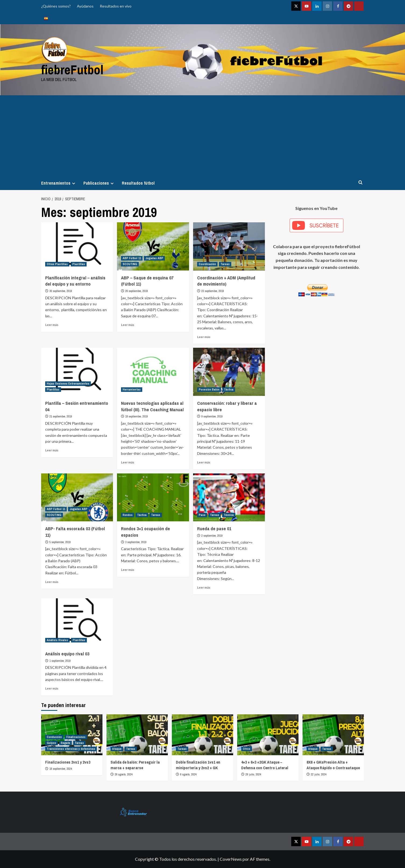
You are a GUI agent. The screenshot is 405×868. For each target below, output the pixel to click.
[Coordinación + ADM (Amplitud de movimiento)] (229, 246)
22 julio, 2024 (319, 774)
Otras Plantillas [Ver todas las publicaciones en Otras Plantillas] (57, 264)
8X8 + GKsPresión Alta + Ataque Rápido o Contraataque (333, 765)
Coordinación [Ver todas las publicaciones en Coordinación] (207, 264)
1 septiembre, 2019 (60, 661)
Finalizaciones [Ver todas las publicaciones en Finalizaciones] (76, 737)
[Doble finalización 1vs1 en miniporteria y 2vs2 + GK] (202, 735)
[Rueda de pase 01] (229, 497)
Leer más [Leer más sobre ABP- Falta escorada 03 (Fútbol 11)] (52, 582)
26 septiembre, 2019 (137, 291)
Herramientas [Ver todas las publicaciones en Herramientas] (132, 389)
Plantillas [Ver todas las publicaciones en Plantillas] (79, 264)
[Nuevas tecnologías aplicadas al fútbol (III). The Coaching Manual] (153, 372)
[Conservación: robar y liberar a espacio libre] (229, 372)
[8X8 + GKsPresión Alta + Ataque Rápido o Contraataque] (333, 735)
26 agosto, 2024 (124, 774)
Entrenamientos (59, 183)
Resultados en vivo (116, 6)
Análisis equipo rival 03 (67, 654)
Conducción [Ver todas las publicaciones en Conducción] (54, 737)
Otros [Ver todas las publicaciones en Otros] (247, 749)
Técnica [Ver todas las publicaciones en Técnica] (229, 515)
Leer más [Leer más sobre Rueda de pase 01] (204, 587)
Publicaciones (99, 183)
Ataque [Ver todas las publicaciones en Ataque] (117, 749)
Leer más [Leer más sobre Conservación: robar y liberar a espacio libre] (204, 462)
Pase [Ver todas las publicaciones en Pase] (202, 515)
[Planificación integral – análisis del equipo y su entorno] (77, 246)
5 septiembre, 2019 (60, 542)
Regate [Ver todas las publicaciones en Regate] (65, 743)
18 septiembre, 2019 (137, 416)
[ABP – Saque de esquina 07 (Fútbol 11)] (153, 246)
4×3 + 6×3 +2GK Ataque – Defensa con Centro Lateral (265, 765)
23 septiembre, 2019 (213, 291)
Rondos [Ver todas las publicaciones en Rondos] (128, 515)
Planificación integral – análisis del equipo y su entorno (75, 281)
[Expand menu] (74, 183)
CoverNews (231, 859)
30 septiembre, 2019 (61, 291)
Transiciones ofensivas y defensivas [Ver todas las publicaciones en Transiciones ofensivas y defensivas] (71, 749)
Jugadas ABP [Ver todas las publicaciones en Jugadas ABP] (154, 258)
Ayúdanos (85, 6)
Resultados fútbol (138, 183)
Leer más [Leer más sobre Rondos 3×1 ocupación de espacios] (128, 570)
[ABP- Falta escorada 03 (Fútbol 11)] (77, 497)
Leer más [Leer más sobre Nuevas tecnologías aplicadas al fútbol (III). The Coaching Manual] (128, 462)
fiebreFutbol (72, 70)
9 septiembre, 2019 (212, 416)
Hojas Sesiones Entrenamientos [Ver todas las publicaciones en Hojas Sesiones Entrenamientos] (68, 384)
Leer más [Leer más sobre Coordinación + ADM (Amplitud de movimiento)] (204, 337)
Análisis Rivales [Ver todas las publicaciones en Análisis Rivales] (57, 640)
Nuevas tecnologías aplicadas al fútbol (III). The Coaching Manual (152, 406)
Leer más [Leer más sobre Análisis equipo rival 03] (52, 688)
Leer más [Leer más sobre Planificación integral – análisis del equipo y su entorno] (52, 325)
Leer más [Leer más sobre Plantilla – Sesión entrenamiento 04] (52, 450)
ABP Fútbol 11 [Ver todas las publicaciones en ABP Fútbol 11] (132, 258)
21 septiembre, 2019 (61, 416)
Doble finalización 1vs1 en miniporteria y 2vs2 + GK (198, 765)
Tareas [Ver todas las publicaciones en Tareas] (225, 264)
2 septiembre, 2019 (212, 536)
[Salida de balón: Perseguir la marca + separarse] (137, 735)
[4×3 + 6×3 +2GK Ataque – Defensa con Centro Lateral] (268, 735)
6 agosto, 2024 (188, 774)
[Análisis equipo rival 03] (77, 622)
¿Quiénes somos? (56, 6)
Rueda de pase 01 (214, 528)
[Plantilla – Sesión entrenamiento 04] (77, 372)
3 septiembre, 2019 (136, 542)
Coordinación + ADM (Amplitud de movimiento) (226, 281)
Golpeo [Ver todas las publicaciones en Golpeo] (51, 743)
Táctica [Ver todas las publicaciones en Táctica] (229, 389)
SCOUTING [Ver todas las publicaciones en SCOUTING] (130, 264)
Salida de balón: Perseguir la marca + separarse (135, 765)
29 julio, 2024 (253, 774)
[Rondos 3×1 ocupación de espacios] (153, 497)
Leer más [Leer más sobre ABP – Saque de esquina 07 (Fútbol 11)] (128, 325)
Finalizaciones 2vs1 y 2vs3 (68, 762)
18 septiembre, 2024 (61, 769)
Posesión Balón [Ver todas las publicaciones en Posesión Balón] (209, 389)
